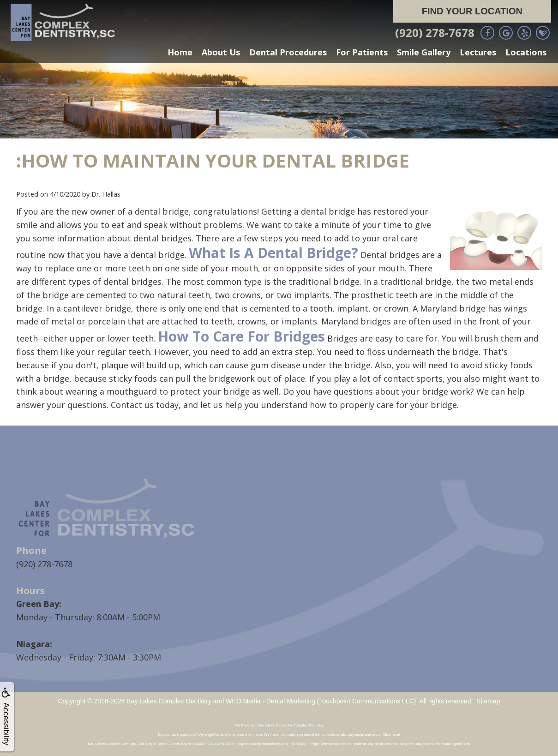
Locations (526, 52)
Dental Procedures (288, 52)
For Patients (362, 52)
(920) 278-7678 (435, 33)
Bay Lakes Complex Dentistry (169, 701)
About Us (221, 52)
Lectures (478, 52)
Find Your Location (472, 11)
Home (180, 52)
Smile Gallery (424, 52)
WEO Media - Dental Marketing (270, 701)
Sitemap (488, 701)
